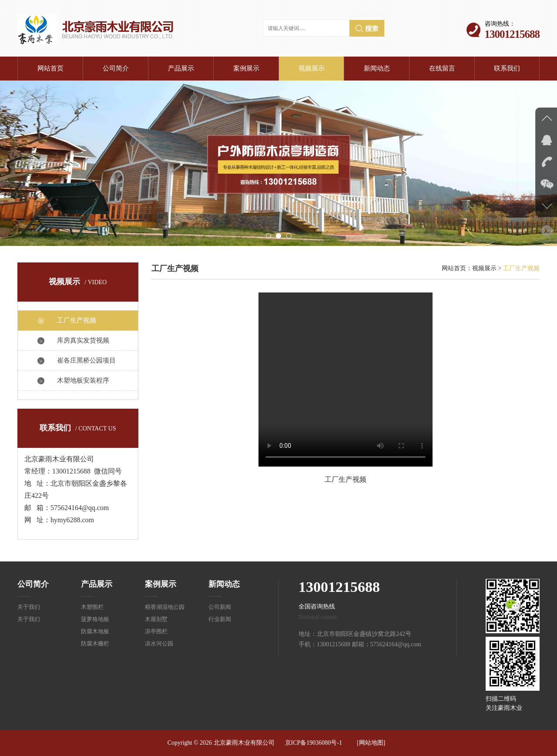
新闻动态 (377, 68)
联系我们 (507, 68)
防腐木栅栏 (95, 643)
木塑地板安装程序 (83, 380)
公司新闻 (220, 607)
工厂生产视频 (77, 320)
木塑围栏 (92, 607)
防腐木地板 (95, 631)
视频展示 (312, 68)
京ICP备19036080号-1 (314, 743)
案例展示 (246, 68)
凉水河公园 (159, 643)
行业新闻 (220, 619)
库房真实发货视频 (83, 340)
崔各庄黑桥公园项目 (86, 360)
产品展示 (181, 68)
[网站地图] (371, 743)
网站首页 (50, 68)
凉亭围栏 (156, 631)
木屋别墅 (156, 619)
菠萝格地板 (95, 619)
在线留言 (442, 68)
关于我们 (29, 607)
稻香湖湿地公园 (165, 607)
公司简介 (116, 68)
